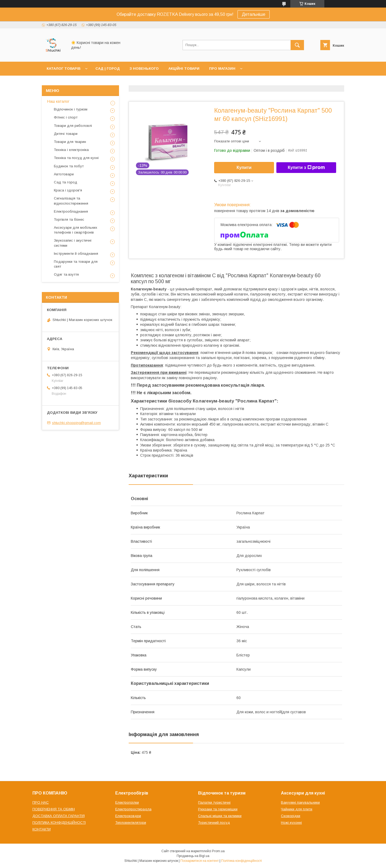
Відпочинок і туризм (71, 109)
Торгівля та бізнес (69, 219)
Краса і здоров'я (68, 190)
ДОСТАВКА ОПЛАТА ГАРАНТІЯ (59, 816)
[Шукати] (297, 45)
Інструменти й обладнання (76, 254)
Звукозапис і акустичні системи (73, 243)
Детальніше (254, 14)
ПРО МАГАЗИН (222, 69)
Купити (244, 167)
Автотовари (64, 174)
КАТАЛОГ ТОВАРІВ (64, 69)
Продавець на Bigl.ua (193, 856)
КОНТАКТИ (42, 829)
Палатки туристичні (214, 802)
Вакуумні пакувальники (300, 802)
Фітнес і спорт (66, 117)
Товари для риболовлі (73, 126)
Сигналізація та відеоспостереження (71, 201)
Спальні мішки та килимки (220, 816)
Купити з (306, 168)
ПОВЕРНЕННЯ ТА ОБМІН (54, 809)
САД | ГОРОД (108, 69)
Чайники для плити (297, 809)
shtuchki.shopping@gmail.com (76, 423)
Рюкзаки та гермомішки (218, 809)
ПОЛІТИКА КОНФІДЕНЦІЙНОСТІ (59, 823)
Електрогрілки (127, 802)
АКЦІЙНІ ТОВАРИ (184, 69)
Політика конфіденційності (242, 861)
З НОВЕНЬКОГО (144, 69)
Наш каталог (58, 101)
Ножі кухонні (291, 823)
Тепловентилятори (131, 823)
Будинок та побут (69, 166)
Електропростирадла (133, 809)
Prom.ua (218, 851)
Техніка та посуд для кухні (76, 158)
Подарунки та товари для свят (76, 264)
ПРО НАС (41, 802)
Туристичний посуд (214, 823)
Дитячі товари (66, 134)
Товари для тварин (70, 142)
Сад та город (66, 182)
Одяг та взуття (66, 274)
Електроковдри (128, 816)
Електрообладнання (71, 211)
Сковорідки (291, 816)
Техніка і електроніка (71, 150)
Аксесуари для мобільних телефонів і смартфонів (76, 230)
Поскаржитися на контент (200, 861)
